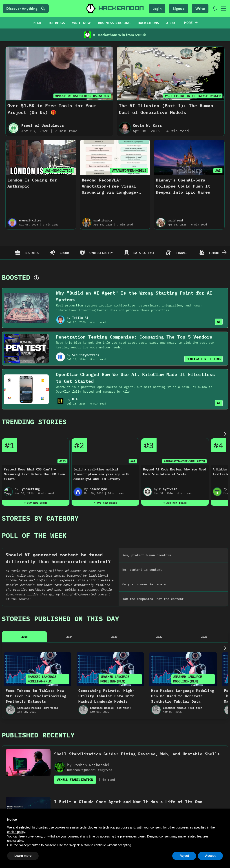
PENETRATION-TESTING (203, 359)
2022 (159, 491)
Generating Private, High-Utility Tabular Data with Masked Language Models (106, 551)
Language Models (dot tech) (38, 563)
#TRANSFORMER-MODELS (129, 171)
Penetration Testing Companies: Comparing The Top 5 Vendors (134, 337)
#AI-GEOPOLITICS (59, 171)
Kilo (76, 399)
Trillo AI (80, 318)
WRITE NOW (81, 23)
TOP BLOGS (57, 23)
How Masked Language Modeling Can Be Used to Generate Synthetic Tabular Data (183, 551)
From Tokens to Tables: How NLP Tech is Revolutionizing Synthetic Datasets (36, 551)
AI (219, 322)
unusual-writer (30, 220)
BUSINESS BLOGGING (114, 23)
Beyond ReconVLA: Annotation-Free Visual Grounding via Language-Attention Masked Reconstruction (110, 192)
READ (37, 23)
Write (200, 9)
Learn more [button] (23, 856)
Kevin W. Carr (147, 125)
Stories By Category (40, 439)
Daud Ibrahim (103, 220)
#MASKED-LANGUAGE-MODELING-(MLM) (43, 534)
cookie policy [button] (16, 832)
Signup (179, 9)
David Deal (175, 220)
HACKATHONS (148, 23)
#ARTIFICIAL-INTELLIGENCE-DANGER (193, 96)
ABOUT (171, 23)
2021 (204, 491)
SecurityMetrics (86, 355)
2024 (69, 491)
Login (157, 9)
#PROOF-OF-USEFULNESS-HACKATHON (82, 96)
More (191, 23)
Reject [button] (184, 856)
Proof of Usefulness (43, 125)
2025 (24, 491)
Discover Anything (26, 9)
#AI (218, 171)
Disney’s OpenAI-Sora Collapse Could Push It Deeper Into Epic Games (183, 186)
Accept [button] (210, 856)
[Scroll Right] (224, 253)
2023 (114, 491)
